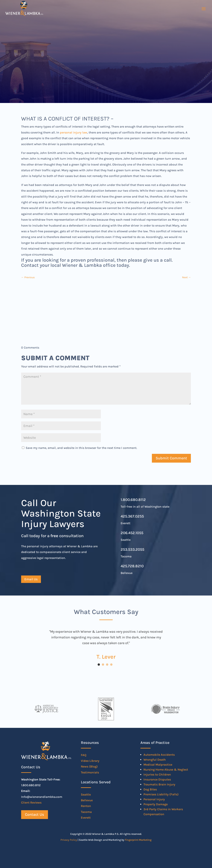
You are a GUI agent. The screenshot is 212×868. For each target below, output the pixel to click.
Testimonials (90, 772)
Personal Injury (154, 799)
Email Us (31, 579)
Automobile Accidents (159, 755)
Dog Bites (150, 789)
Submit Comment (171, 458)
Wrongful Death (155, 760)
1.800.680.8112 (133, 500)
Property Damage (156, 804)
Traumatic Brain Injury (159, 784)
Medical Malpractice (158, 765)
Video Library (90, 761)
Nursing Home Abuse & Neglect (166, 770)
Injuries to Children (157, 774)
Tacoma (86, 812)
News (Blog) (89, 766)
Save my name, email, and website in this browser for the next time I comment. (81, 448)
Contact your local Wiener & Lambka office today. (76, 265)
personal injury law (74, 132)
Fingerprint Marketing (138, 840)
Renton (86, 806)
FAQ (84, 755)
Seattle (86, 794)
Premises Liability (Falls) (161, 794)
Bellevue (87, 800)
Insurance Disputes (157, 779)
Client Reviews (31, 802)
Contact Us (35, 815)
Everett (86, 818)
